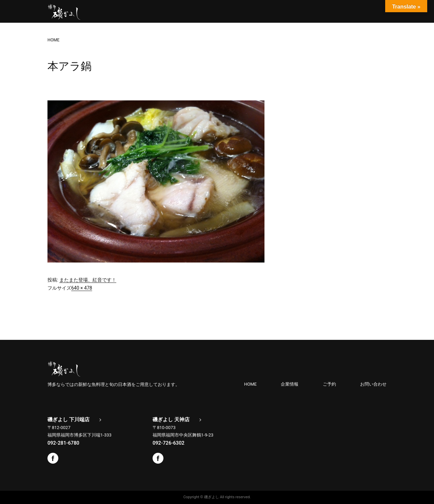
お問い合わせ (373, 384)
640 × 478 (82, 288)
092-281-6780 (63, 443)
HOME (250, 384)
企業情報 (290, 384)
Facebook (53, 458)
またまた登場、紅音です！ (88, 280)
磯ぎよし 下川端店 (68, 420)
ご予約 (329, 384)
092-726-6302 (169, 443)
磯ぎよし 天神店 (171, 420)
